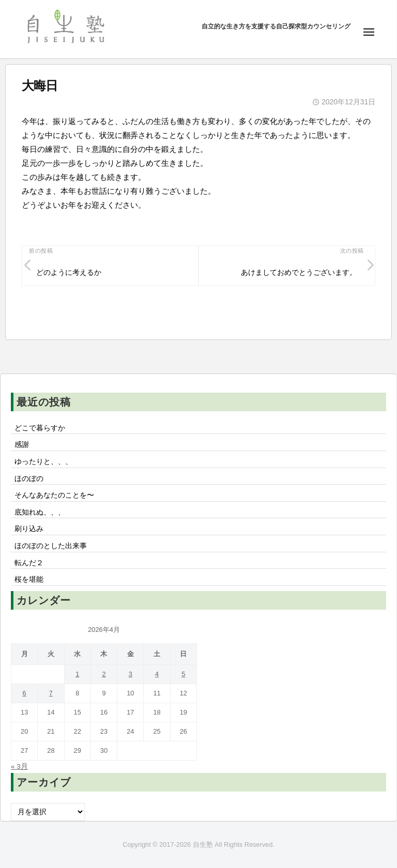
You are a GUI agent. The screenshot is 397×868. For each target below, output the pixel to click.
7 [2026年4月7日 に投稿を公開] (51, 693)
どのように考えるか (69, 273)
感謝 (22, 445)
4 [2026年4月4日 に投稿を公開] (157, 674)
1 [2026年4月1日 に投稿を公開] (77, 674)
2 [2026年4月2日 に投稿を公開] (104, 674)
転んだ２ (29, 563)
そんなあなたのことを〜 (54, 495)
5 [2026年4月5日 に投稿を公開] (183, 674)
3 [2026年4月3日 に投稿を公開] (131, 674)
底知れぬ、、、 (40, 512)
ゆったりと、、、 (43, 462)
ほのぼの (29, 479)
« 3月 (19, 766)
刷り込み (29, 529)
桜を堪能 (29, 579)
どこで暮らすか (40, 428)
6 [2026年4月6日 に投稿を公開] (25, 693)
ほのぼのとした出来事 (51, 546)
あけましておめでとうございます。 (299, 273)
